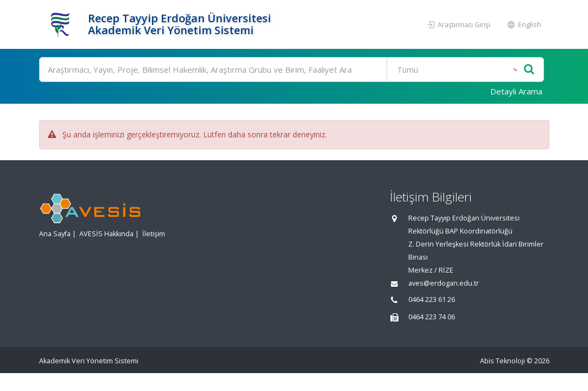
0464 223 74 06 (432, 317)
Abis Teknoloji (502, 361)
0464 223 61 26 (432, 299)
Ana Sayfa (55, 234)
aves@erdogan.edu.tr (444, 283)
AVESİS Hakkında (106, 234)
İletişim (154, 234)
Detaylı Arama (516, 91)
